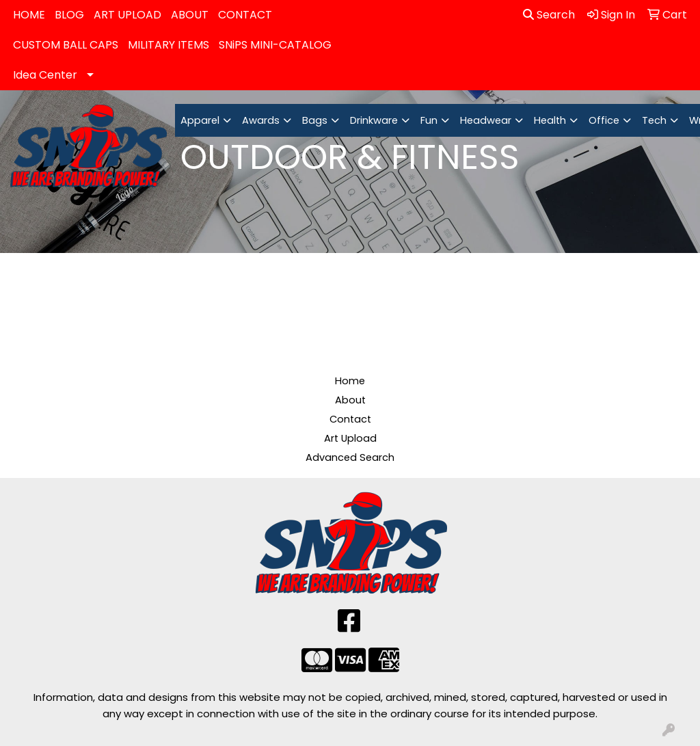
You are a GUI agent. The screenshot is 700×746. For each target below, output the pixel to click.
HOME (29, 15)
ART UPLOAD (127, 15)
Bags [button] (315, 120)
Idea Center (45, 75)
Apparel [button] (200, 120)
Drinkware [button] (374, 120)
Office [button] (604, 120)
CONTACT (245, 15)
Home (350, 381)
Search (549, 15)
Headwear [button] (486, 120)
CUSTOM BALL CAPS (66, 45)
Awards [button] (261, 120)
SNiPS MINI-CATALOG (275, 45)
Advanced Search (350, 457)
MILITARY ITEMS (169, 45)
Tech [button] (654, 120)
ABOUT (190, 15)
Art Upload (350, 438)
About (350, 400)
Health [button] (550, 120)
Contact (350, 419)
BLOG (69, 15)
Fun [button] (429, 120)
